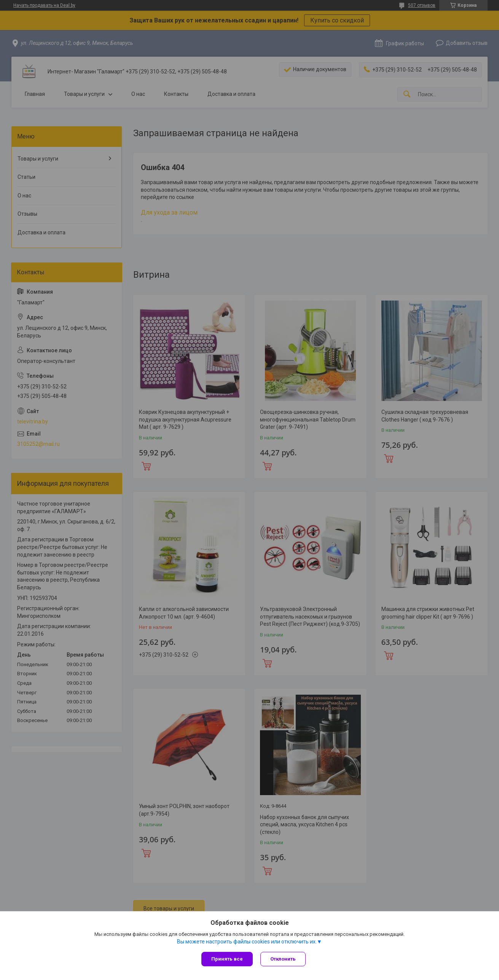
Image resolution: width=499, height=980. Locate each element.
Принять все (227, 959)
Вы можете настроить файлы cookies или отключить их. (247, 942)
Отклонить (283, 959)
